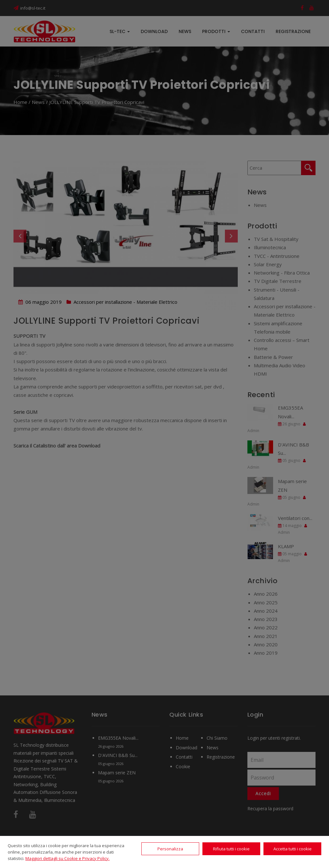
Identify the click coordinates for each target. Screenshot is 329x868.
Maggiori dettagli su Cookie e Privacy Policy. (67, 858)
